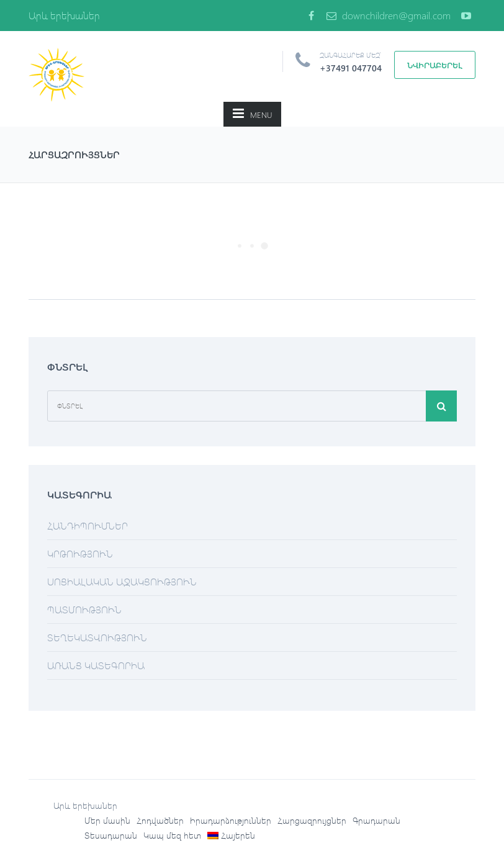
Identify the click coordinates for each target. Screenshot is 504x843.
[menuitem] (231, 836)
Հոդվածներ (160, 820)
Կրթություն (80, 553)
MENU (252, 113)
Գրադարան (376, 820)
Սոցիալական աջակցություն (122, 581)
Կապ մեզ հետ (172, 835)
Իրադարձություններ (231, 820)
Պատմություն (84, 609)
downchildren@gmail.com (389, 15)
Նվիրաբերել (435, 65)
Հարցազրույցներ (312, 820)
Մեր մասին (107, 820)
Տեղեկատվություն (97, 637)
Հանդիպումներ (88, 525)
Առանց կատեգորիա (96, 665)
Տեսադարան (111, 835)
